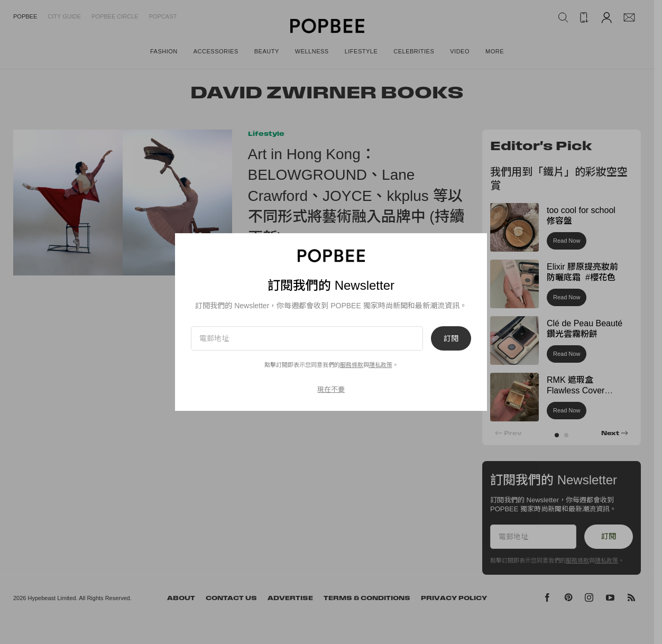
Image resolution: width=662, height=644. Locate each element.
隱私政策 (381, 365)
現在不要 (331, 389)
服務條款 (352, 365)
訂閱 (451, 338)
